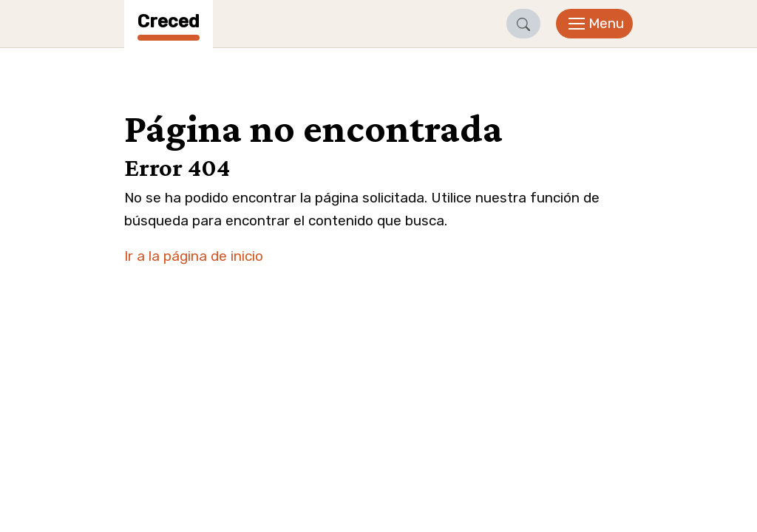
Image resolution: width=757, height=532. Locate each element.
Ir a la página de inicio (194, 256)
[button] (523, 24)
